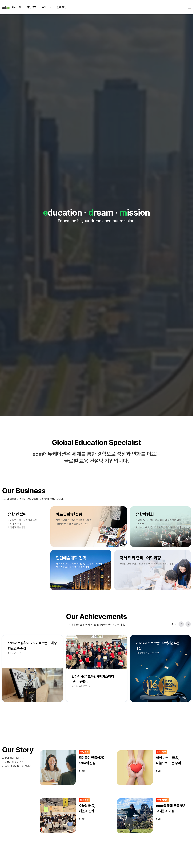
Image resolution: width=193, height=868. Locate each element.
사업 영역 (32, 7)
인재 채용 (62, 7)
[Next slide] (188, 624)
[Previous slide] (181, 624)
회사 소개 (17, 7)
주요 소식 (47, 7)
